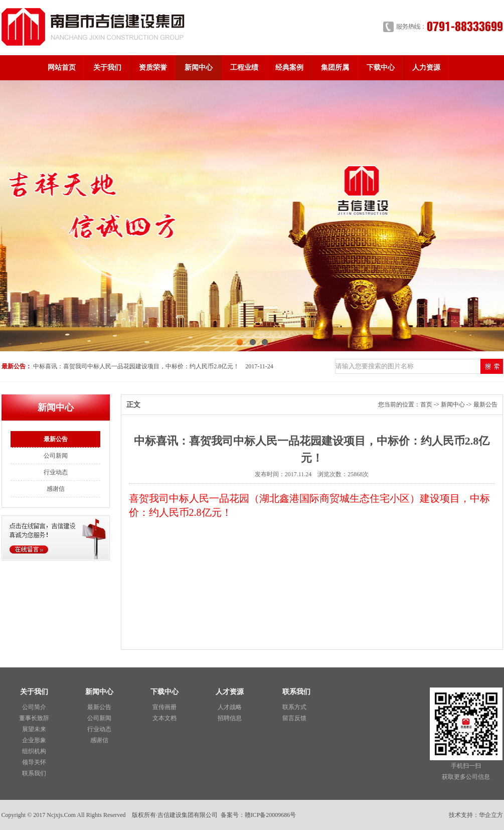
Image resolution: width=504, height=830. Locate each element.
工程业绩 (244, 67)
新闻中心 (199, 67)
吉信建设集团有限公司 (188, 815)
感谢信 (56, 489)
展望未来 (34, 729)
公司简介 (34, 707)
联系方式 (294, 707)
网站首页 (62, 67)
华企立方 (491, 815)
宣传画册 (164, 707)
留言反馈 (294, 718)
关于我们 (107, 67)
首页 (426, 404)
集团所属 (335, 67)
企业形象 (34, 740)
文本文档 (164, 718)
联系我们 (34, 773)
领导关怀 (34, 762)
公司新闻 (56, 456)
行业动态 (56, 472)
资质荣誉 (153, 67)
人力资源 (426, 67)
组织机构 (34, 751)
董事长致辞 (34, 718)
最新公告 (56, 439)
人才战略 (230, 707)
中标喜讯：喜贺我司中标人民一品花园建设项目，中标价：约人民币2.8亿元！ (136, 366)
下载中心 (381, 67)
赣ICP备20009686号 (271, 815)
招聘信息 (230, 718)
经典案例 (289, 67)
